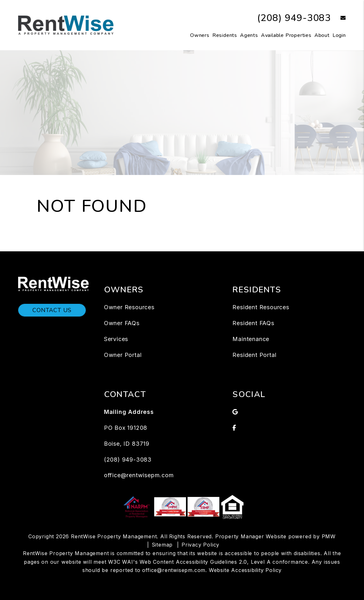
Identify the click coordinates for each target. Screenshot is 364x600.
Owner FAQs (122, 323)
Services (116, 339)
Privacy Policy (200, 545)
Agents (249, 35)
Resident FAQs (253, 323)
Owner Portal (123, 355)
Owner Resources (129, 307)
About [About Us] (322, 35)
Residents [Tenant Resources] (225, 35)
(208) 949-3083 (294, 18)
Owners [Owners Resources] (200, 35)
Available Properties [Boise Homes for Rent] (286, 35)
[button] (338, 18)
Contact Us (52, 310)
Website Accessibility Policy (245, 570)
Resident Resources (261, 307)
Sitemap (162, 545)
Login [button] (339, 35)
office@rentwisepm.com (139, 475)
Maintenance (251, 339)
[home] (66, 25)
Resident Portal (254, 355)
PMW (329, 536)
